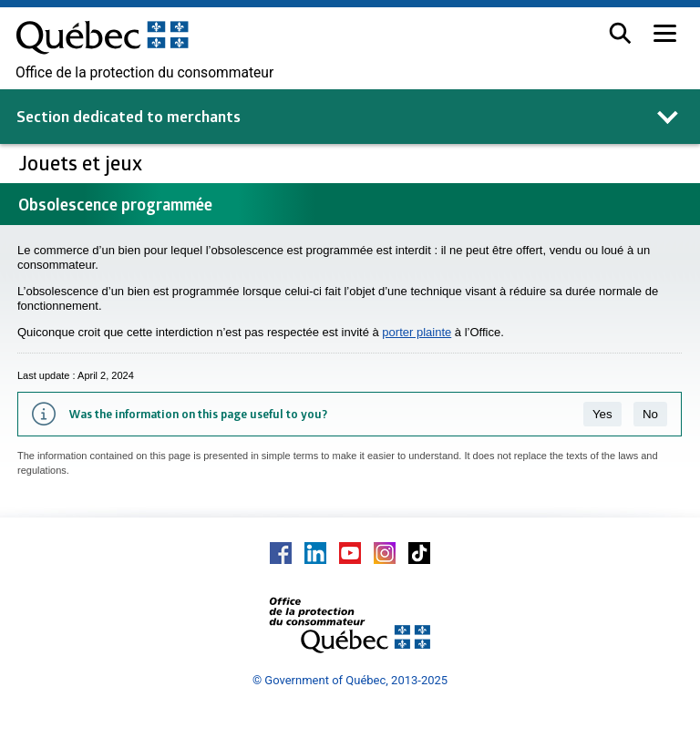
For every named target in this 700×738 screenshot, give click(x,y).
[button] (620, 33)
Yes (602, 414)
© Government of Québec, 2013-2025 (350, 680)
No (650, 414)
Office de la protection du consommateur (144, 73)
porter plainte (417, 332)
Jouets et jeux (82, 163)
